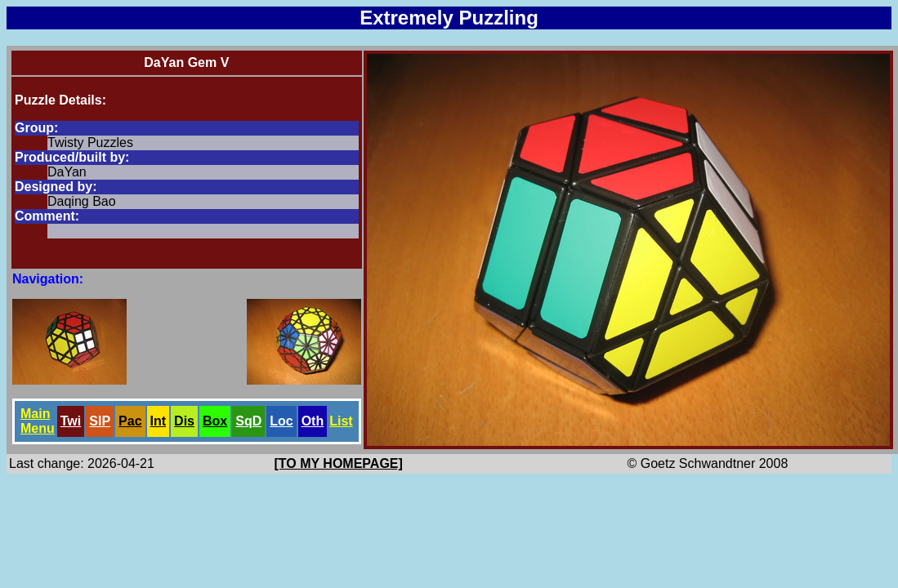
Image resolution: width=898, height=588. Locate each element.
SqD (248, 421)
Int (159, 421)
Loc (281, 421)
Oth (313, 421)
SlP (100, 421)
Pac (130, 421)
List (341, 421)
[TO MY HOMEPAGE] (339, 463)
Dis (184, 421)
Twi (71, 421)
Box (215, 421)
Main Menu (38, 421)
